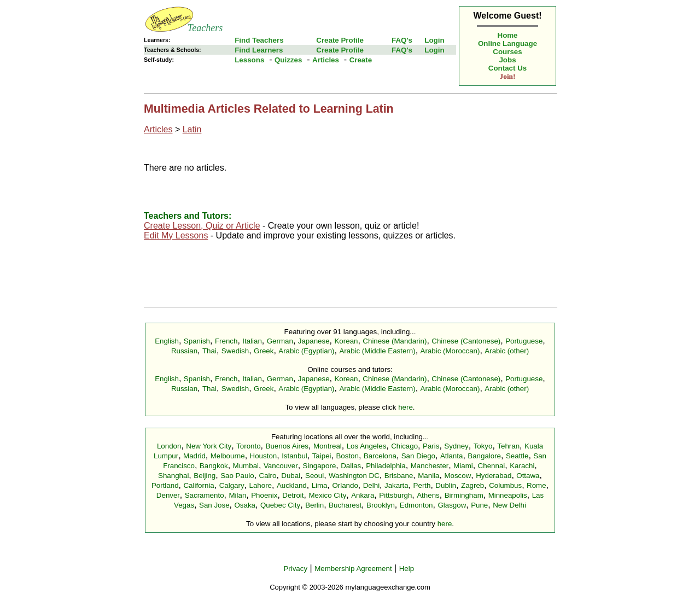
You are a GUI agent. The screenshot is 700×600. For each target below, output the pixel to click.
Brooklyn (381, 505)
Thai (209, 351)
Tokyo (483, 446)
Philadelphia (386, 466)
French (226, 341)
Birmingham (464, 495)
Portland (165, 485)
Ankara (363, 495)
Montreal (328, 446)
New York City (209, 446)
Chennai (492, 466)
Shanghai (173, 476)
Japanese (314, 341)
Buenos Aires (287, 446)
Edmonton (416, 505)
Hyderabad (494, 476)
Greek (264, 351)
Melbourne (228, 456)
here (406, 407)
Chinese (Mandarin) (395, 341)
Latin (192, 129)
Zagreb (472, 485)
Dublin (446, 485)
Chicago (404, 446)
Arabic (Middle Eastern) (377, 351)
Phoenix (264, 495)
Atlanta (452, 456)
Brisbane (399, 476)
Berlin (314, 505)
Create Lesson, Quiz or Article (202, 226)
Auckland (292, 485)
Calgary (232, 485)
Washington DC (354, 476)
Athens (428, 495)
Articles (326, 60)
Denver (168, 495)
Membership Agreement (353, 569)
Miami (463, 466)
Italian (252, 341)
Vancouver (281, 466)
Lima (320, 485)
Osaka (245, 505)
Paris (431, 446)
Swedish (235, 351)
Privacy (295, 569)
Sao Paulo (237, 476)
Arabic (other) (507, 351)
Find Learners (259, 50)
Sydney (456, 446)
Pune (479, 505)
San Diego (418, 456)
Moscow (457, 476)
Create (361, 60)
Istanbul (294, 456)
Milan (237, 495)
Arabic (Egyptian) (306, 351)
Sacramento (205, 495)
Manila (428, 476)
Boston (347, 456)
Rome (536, 485)
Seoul (314, 476)
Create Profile (340, 40)
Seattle (517, 456)
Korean (346, 341)
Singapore (320, 466)
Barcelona (380, 456)
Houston (264, 456)
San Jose (214, 505)
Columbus (505, 485)
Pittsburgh (395, 495)
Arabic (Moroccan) (450, 351)
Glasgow (452, 505)
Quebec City (280, 505)
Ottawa (528, 476)
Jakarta (396, 485)
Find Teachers (259, 40)
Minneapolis (508, 495)
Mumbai (246, 466)
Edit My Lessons (176, 235)
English (167, 341)
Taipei (322, 456)
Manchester (430, 466)
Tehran (508, 446)
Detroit (293, 495)
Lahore (260, 485)
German (280, 341)
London (169, 446)
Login (434, 40)
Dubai (291, 476)
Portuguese (524, 341)
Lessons (249, 60)
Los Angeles (367, 446)
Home (508, 35)
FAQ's (402, 40)
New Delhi (509, 505)
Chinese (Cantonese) (466, 341)
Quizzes (288, 60)
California (199, 485)
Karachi (522, 466)
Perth (422, 485)
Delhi (371, 485)
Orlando (345, 485)
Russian (184, 351)
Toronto (248, 446)
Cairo (268, 476)
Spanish (197, 341)
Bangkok (214, 466)
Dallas (351, 466)
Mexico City (327, 495)
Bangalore (484, 456)
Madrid (194, 456)
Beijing (205, 476)
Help (407, 569)
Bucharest (345, 505)
